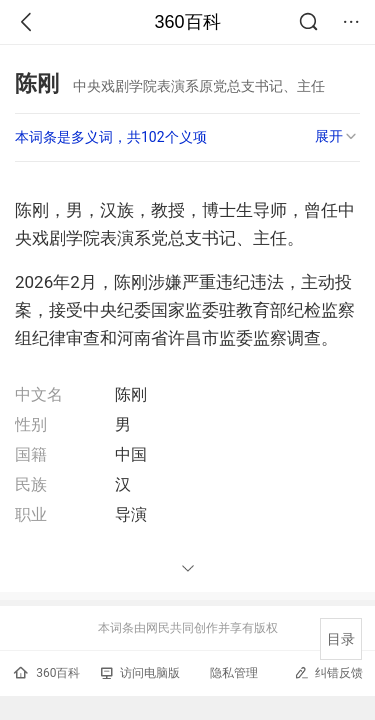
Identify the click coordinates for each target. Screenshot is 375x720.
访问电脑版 (140, 673)
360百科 (187, 22)
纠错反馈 (328, 672)
